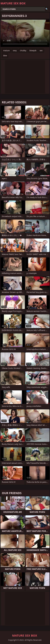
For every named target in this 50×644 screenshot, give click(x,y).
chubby (23, 50)
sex (41, 50)
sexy (15, 50)
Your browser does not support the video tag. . (25, 33)
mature (6, 50)
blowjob (33, 50)
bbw (5, 56)
